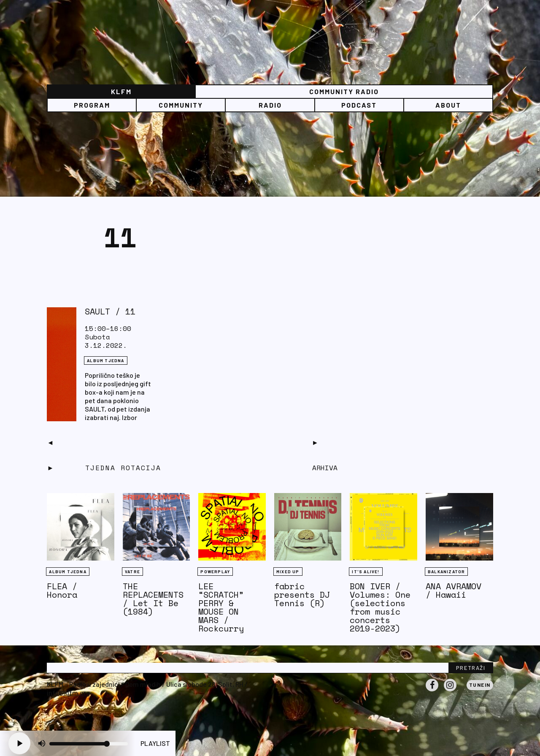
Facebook (432, 691)
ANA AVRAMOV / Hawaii (454, 590)
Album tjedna (105, 360)
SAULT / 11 (110, 311)
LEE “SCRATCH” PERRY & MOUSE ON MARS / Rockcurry (221, 607)
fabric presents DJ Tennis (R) (302, 595)
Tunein (480, 685)
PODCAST (359, 105)
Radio (270, 105)
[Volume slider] (89, 744)
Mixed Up (288, 572)
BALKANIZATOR (446, 572)
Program (92, 105)
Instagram (450, 691)
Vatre (132, 572)
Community (181, 105)
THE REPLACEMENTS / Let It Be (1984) (153, 599)
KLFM (121, 91)
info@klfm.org (68, 692)
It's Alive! (366, 572)
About (448, 105)
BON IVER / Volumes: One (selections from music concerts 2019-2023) (380, 607)
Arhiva (325, 468)
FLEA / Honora (62, 590)
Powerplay (215, 572)
